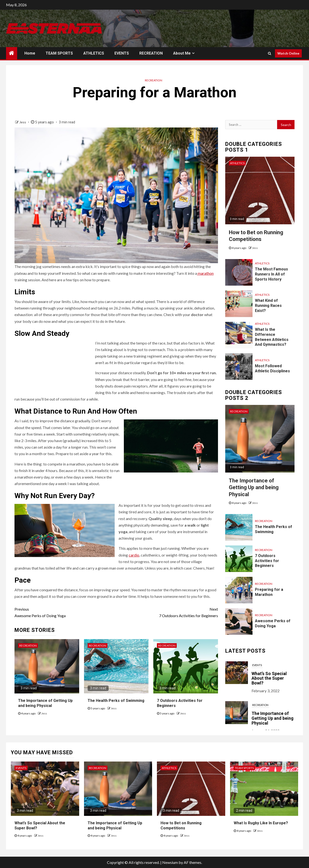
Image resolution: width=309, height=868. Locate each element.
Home (30, 53)
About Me (182, 53)
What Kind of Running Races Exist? (268, 306)
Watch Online (288, 53)
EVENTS (122, 53)
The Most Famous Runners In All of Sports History (271, 274)
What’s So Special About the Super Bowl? (269, 678)
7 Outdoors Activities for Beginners (167, 612)
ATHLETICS (94, 53)
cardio (134, 555)
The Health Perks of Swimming (116, 701)
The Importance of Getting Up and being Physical (254, 487)
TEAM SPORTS (59, 53)
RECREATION (151, 53)
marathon (205, 273)
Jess (23, 122)
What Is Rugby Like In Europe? (261, 823)
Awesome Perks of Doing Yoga (65, 612)
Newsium (170, 862)
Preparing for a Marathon (269, 592)
